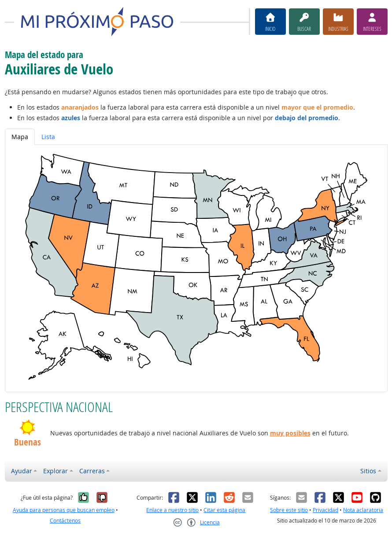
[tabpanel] (196, 268)
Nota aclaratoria (363, 510)
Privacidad (325, 510)
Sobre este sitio (289, 510)
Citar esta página (224, 510)
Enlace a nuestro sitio (172, 510)
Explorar (55, 471)
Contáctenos (65, 521)
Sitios (368, 471)
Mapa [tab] (20, 137)
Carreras (92, 471)
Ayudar (22, 471)
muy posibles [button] (290, 433)
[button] (28, 427)
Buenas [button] (28, 442)
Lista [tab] (48, 137)
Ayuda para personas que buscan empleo (64, 510)
